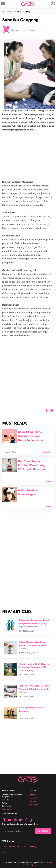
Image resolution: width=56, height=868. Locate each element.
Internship (34, 804)
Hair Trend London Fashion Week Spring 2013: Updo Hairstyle (32, 465)
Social (9, 12)
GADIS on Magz (30, 847)
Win (10, 847)
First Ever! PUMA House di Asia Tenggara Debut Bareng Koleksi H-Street (34, 689)
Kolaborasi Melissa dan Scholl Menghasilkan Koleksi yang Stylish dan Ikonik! (34, 623)
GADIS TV (17, 847)
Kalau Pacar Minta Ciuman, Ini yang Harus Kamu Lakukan (32, 436)
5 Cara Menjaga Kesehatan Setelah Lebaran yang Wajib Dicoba (33, 645)
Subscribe (43, 831)
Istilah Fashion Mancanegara (28, 493)
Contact (33, 798)
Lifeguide (32, 30)
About (32, 795)
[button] (52, 411)
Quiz (5, 847)
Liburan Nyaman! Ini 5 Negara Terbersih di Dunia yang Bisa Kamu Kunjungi (34, 667)
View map (6, 809)
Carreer (33, 801)
